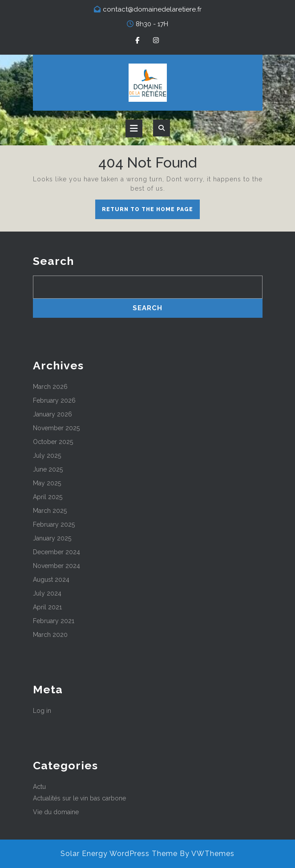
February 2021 (54, 621)
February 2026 (54, 400)
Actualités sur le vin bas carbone (79, 798)
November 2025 (56, 428)
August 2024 (51, 580)
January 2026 (53, 414)
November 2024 (57, 566)
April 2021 (47, 607)
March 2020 (50, 635)
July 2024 (47, 593)
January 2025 (52, 538)
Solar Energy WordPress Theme (119, 854)
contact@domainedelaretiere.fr (152, 9)
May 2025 (47, 483)
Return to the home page (151, 212)
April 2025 (48, 497)
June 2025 (48, 469)
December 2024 (57, 552)
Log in (42, 711)
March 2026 (50, 387)
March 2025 (50, 511)
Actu (39, 787)
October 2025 (53, 442)
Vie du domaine (56, 812)
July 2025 (47, 456)
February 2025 (54, 524)
